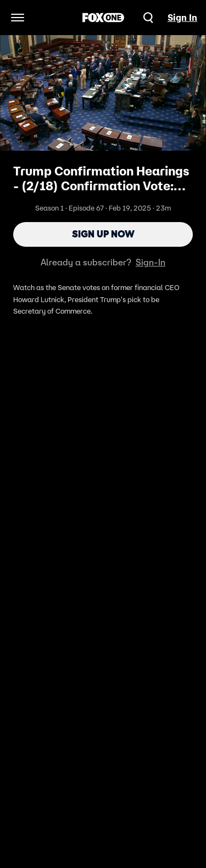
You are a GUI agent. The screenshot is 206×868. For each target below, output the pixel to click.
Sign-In (151, 262)
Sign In (182, 18)
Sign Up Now (103, 234)
